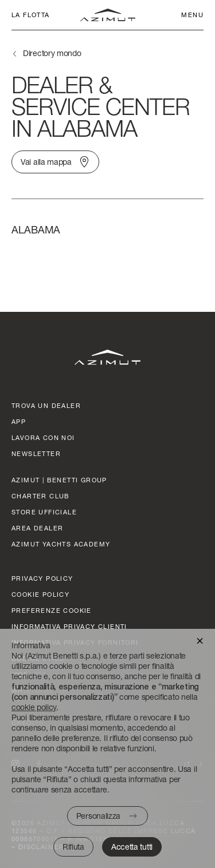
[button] (200, 640)
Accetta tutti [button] (132, 847)
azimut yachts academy (61, 544)
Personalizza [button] (98, 816)
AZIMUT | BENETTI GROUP (59, 480)
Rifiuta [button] (73, 847)
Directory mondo (52, 53)
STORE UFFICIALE (44, 512)
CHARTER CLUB (41, 496)
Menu (192, 15)
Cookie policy (40, 594)
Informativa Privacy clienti (69, 626)
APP (19, 421)
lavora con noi (43, 437)
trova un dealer (46, 405)
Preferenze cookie (52, 610)
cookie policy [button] (34, 707)
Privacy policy (42, 578)
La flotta (31, 15)
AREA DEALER (37, 528)
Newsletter (36, 453)
